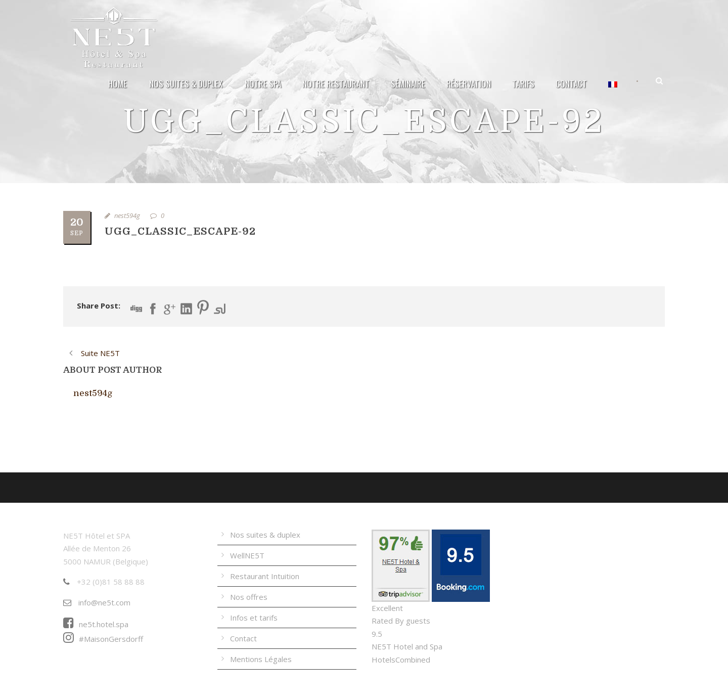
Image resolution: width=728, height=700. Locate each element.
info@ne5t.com (97, 602)
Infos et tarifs (254, 618)
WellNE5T (247, 555)
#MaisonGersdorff (103, 639)
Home (118, 84)
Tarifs (523, 84)
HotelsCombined (401, 660)
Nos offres (249, 597)
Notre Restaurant (336, 84)
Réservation (469, 84)
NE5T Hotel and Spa (407, 646)
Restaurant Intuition (265, 576)
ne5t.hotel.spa (96, 624)
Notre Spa (263, 84)
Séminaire (408, 84)
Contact (571, 84)
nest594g (127, 215)
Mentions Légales (261, 659)
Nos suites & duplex (186, 84)
